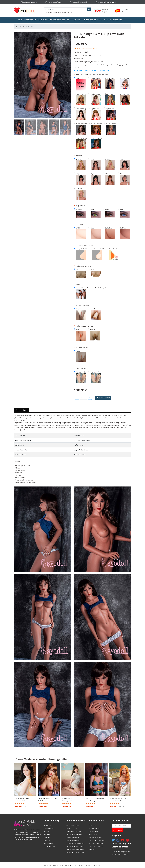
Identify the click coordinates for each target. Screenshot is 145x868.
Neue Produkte (116, 20)
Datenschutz (94, 831)
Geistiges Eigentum (96, 846)
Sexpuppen (66, 20)
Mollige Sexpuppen (73, 840)
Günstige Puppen (73, 825)
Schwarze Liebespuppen (75, 846)
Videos (100, 20)
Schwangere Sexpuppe (74, 834)
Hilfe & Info (77, 20)
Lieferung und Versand (97, 840)
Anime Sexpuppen (73, 837)
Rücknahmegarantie (96, 843)
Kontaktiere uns (95, 828)
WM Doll (47, 840)
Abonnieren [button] (117, 830)
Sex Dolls (70, 13)
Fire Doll (22, 27)
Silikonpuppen (43, 20)
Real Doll (47, 834)
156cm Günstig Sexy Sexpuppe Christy (22, 800)
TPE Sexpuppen (55, 20)
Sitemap (92, 849)
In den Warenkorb (104, 398)
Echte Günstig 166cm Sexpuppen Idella (70, 800)
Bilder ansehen (90, 20)
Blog (106, 20)
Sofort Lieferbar (30, 20)
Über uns (92, 825)
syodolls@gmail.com (123, 851)
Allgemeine (93, 834)
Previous (17, 83)
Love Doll (47, 837)
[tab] (19, 127)
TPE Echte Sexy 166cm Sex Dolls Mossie (48, 800)
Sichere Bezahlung (96, 837)
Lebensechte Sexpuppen (75, 852)
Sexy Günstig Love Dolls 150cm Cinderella (118, 800)
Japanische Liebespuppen (75, 849)
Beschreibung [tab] (22, 410)
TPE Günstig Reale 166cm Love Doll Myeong (95, 800)
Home (20, 20)
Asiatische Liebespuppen (75, 843)
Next (68, 83)
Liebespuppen (49, 828)
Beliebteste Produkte (74, 831)
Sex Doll (63, 425)
